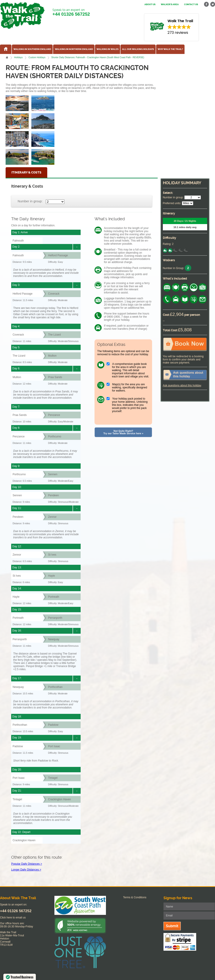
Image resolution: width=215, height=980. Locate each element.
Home (7, 58)
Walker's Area (170, 4)
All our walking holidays (138, 49)
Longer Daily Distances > (26, 870)
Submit (172, 926)
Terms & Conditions (135, 897)
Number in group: (30, 201)
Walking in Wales (107, 49)
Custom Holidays (37, 57)
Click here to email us (13, 918)
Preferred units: (172, 203)
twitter (213, 4)
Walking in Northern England (74, 49)
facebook (206, 4)
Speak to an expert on (71, 12)
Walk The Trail (22, 15)
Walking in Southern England (32, 49)
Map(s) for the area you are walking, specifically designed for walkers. (130, 387)
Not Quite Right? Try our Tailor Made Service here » (123, 432)
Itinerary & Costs (26, 172)
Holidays (18, 57)
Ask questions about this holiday (182, 385)
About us (150, 4)
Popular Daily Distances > (27, 864)
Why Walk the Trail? (170, 49)
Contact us (191, 4)
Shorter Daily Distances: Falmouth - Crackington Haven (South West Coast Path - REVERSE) (98, 57)
